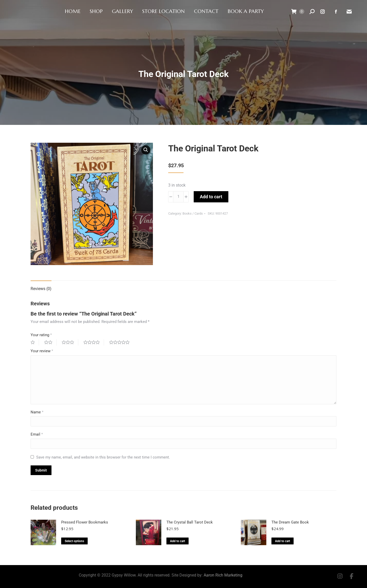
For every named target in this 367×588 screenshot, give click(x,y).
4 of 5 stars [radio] (94, 343)
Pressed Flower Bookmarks (85, 522)
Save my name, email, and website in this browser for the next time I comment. (103, 457)
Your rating (41, 335)
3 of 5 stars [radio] (70, 343)
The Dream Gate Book (290, 522)
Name (37, 412)
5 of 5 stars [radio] (121, 343)
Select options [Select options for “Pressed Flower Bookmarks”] (74, 541)
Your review (42, 351)
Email (37, 434)
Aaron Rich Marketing (223, 575)
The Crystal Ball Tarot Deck (190, 522)
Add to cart (211, 197)
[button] (146, 150)
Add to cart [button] (178, 541)
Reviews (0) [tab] (41, 289)
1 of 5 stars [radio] (35, 343)
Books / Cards (193, 213)
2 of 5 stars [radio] (50, 343)
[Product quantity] (178, 197)
